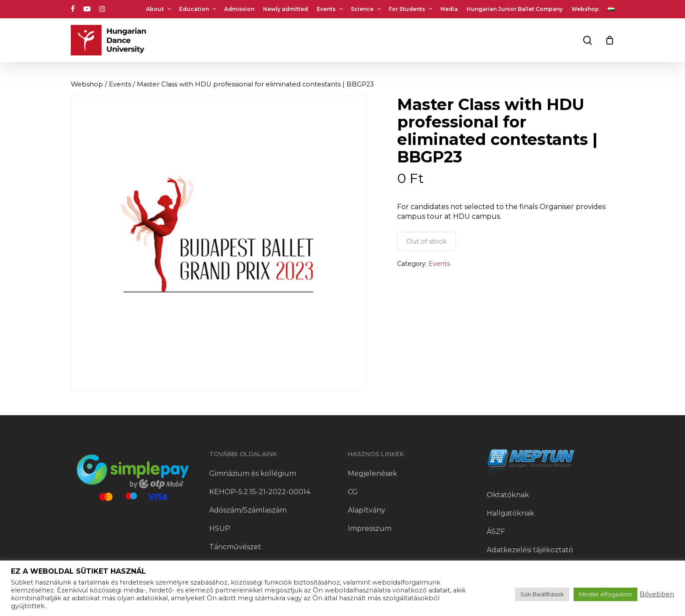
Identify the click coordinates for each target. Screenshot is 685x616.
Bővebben (657, 594)
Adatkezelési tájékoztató (530, 550)
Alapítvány (367, 510)
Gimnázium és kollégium (253, 473)
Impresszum (370, 528)
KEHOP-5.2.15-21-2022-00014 (260, 492)
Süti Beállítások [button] (542, 594)
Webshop (87, 84)
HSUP (220, 528)
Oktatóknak (508, 495)
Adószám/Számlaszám (248, 510)
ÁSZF (496, 532)
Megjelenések (372, 473)
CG (353, 492)
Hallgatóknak (510, 513)
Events (120, 84)
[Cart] (610, 40)
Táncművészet (235, 547)
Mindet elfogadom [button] (605, 594)
